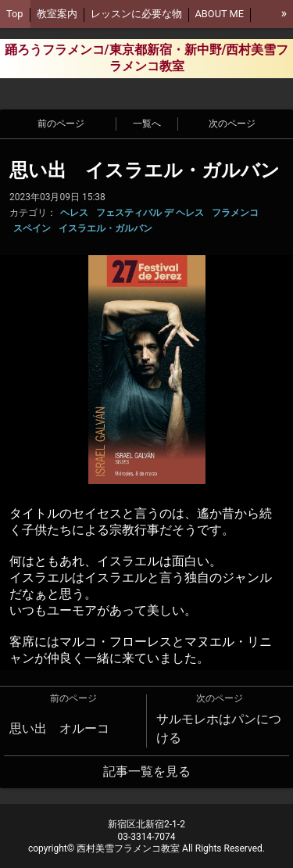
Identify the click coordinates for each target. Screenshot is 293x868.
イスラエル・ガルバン (105, 228)
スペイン (32, 228)
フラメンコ (235, 213)
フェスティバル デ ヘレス (150, 213)
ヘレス (74, 213)
